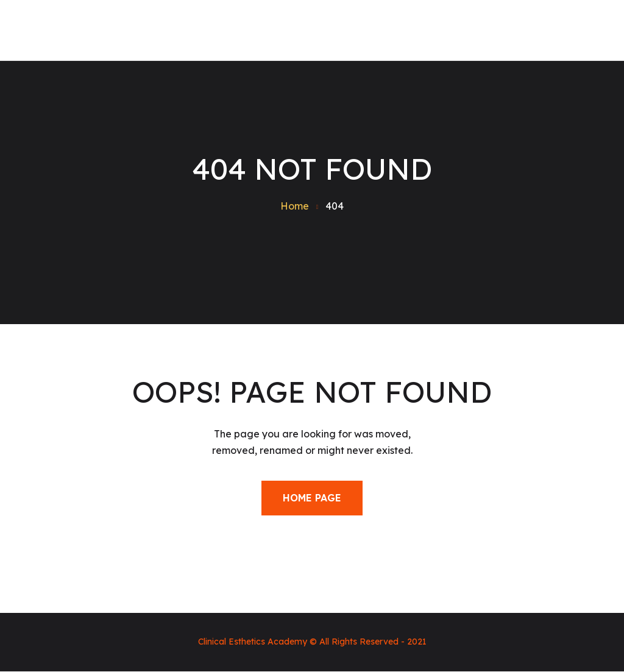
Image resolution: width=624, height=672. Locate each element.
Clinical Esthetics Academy (253, 642)
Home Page (312, 498)
